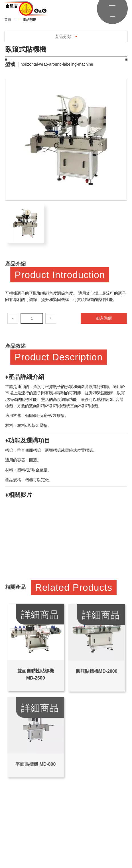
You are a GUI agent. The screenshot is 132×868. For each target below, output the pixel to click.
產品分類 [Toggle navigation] (66, 36)
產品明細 (29, 20)
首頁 (8, 20)
